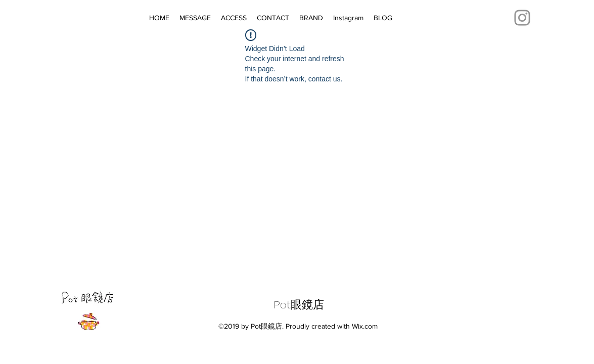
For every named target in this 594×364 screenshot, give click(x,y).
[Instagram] (522, 18)
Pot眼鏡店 (299, 305)
